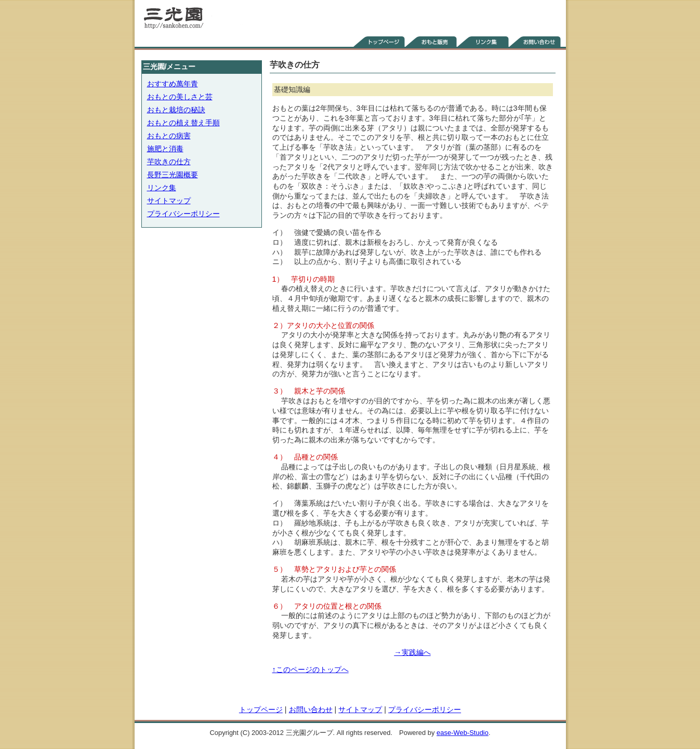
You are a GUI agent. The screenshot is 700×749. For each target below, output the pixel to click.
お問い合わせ (311, 709)
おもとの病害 (169, 136)
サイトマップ (169, 201)
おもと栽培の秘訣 (176, 110)
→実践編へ (412, 652)
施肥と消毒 (165, 149)
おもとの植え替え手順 (183, 123)
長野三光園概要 (173, 175)
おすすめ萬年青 (173, 84)
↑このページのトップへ (311, 669)
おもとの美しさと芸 (180, 97)
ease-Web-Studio (463, 733)
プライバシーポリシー (183, 214)
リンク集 (162, 188)
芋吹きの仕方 (169, 162)
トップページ (261, 709)
